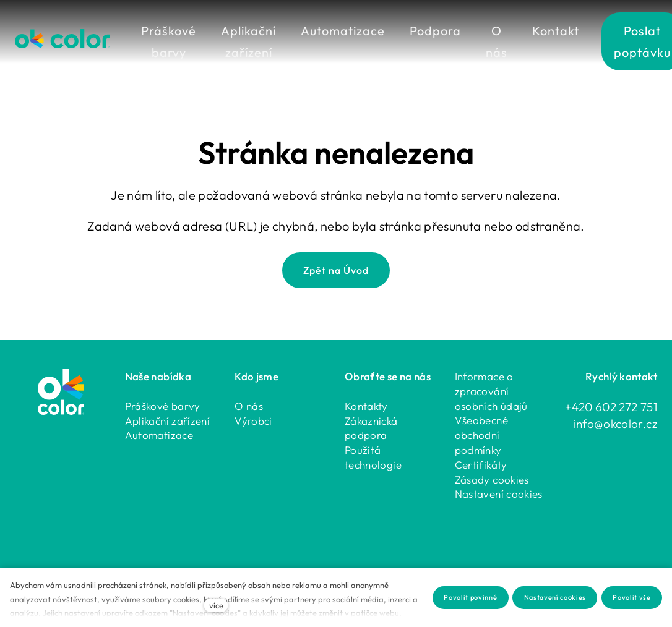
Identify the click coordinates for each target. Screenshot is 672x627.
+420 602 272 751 (611, 406)
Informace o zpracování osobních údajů (491, 390)
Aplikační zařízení (167, 420)
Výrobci (253, 420)
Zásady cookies (492, 479)
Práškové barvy (163, 405)
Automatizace (159, 434)
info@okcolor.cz (615, 423)
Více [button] (507, 31)
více (216, 605)
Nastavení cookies (499, 493)
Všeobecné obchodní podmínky (481, 434)
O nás (249, 405)
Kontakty (366, 405)
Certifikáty (481, 464)
